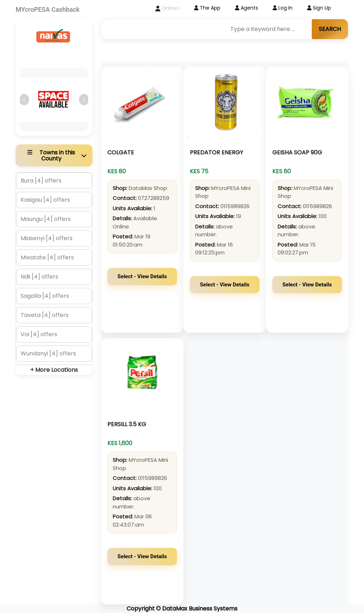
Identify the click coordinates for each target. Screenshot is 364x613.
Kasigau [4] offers (45, 200)
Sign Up (319, 8)
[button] (24, 100)
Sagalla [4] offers (45, 296)
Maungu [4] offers (46, 219)
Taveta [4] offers (45, 315)
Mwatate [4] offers (47, 257)
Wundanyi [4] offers (48, 353)
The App (207, 8)
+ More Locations (54, 370)
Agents (247, 8)
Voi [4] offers (39, 334)
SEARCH (330, 29)
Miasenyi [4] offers (47, 238)
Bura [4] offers (41, 181)
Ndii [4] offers (39, 277)
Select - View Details (142, 276)
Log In (283, 8)
